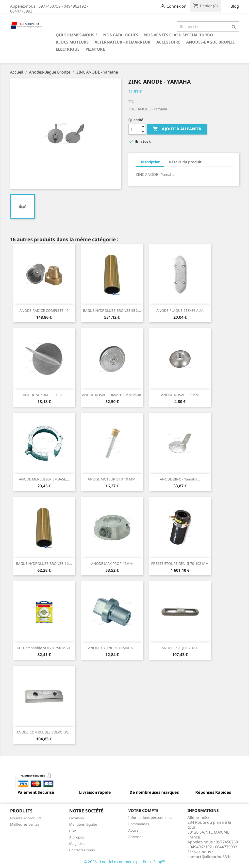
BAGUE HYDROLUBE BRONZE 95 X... (112, 310)
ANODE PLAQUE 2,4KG (180, 648)
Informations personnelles (150, 817)
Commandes (139, 824)
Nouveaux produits (26, 818)
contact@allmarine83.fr (209, 857)
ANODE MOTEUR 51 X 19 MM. (112, 479)
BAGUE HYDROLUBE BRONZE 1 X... (44, 563)
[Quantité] (134, 129)
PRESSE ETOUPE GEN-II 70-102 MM (180, 563)
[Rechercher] (208, 27)
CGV (73, 831)
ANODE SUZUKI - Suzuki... (44, 395)
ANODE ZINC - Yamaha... (180, 479)
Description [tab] (150, 162)
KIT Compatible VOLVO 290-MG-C (44, 648)
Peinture (95, 49)
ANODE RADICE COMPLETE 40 (44, 310)
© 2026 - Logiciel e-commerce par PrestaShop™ (124, 862)
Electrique (68, 49)
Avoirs (133, 830)
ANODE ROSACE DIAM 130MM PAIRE (112, 395)
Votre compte (143, 810)
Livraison (77, 818)
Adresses (136, 837)
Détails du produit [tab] (185, 162)
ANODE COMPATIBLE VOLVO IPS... (44, 732)
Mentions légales (83, 824)
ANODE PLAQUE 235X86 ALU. (180, 310)
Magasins (77, 844)
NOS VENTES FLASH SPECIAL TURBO (179, 35)
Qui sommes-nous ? (76, 35)
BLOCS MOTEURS (72, 42)
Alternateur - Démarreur (123, 42)
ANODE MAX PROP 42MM (112, 563)
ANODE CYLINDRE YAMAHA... (112, 648)
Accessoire (168, 42)
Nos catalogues (121, 35)
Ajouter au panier (177, 129)
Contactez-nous (82, 850)
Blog (235, 6)
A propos (77, 837)
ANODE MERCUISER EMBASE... (44, 479)
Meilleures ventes (25, 824)
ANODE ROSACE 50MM (180, 395)
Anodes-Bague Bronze (210, 42)
